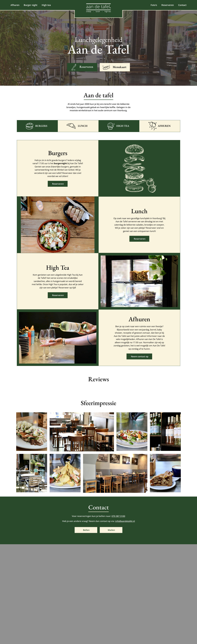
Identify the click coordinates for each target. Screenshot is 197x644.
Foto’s (153, 5)
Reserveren (166, 5)
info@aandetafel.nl (125, 521)
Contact (181, 5)
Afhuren (15, 5)
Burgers (41, 126)
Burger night (31, 5)
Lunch (83, 126)
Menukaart (120, 67)
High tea (46, 5)
